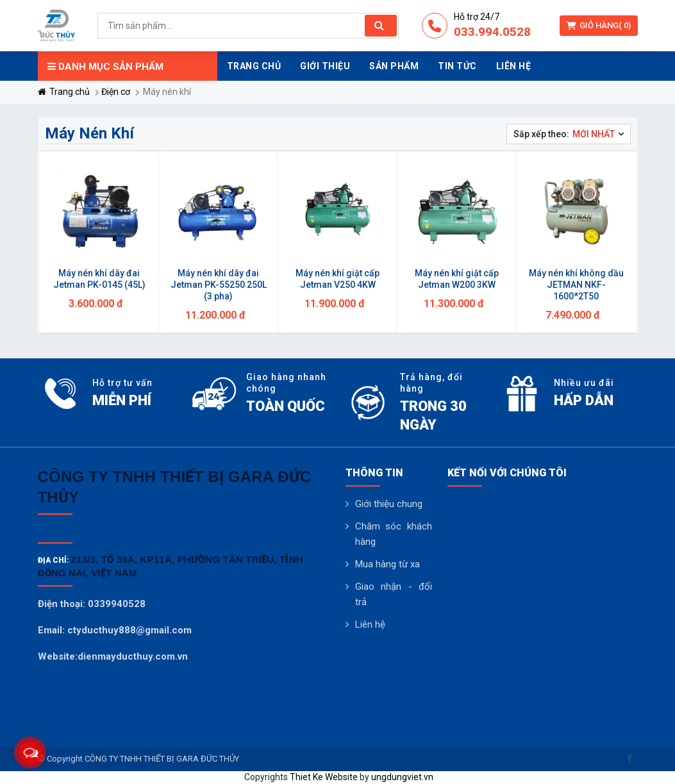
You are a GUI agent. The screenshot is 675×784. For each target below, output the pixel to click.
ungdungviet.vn (402, 777)
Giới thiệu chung (389, 504)
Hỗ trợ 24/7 (477, 17)
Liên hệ (370, 624)
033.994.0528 (492, 32)
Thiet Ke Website (324, 777)
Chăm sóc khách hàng (394, 534)
